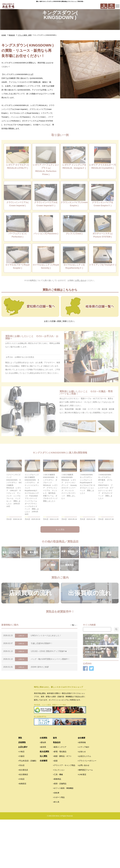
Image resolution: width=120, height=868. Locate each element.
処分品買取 (44, 800)
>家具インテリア (60, 795)
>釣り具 (56, 850)
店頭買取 (22, 791)
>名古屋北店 (23, 818)
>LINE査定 (82, 823)
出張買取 (44, 786)
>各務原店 (22, 832)
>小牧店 (21, 800)
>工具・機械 (58, 823)
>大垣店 (21, 827)
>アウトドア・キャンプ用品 (64, 814)
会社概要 (82, 786)
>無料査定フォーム (85, 818)
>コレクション (59, 818)
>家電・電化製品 (60, 800)
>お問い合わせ (84, 814)
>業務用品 (57, 827)
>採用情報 (82, 791)
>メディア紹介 (84, 795)
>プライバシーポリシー (87, 809)
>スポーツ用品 (59, 846)
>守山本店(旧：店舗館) (27, 809)
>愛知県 (43, 791)
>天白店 (21, 814)
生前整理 (44, 809)
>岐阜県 (43, 795)
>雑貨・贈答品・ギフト (62, 805)
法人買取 (44, 805)
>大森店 (21, 805)
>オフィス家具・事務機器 (63, 837)
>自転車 (56, 841)
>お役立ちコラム (84, 805)
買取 (20, 786)
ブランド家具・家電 (25, 35)
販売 (55, 786)
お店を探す (23, 795)
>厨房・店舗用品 (60, 832)
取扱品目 (12, 35)
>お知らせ (82, 800)
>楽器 (55, 809)
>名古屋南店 (23, 823)
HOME (4, 35)
